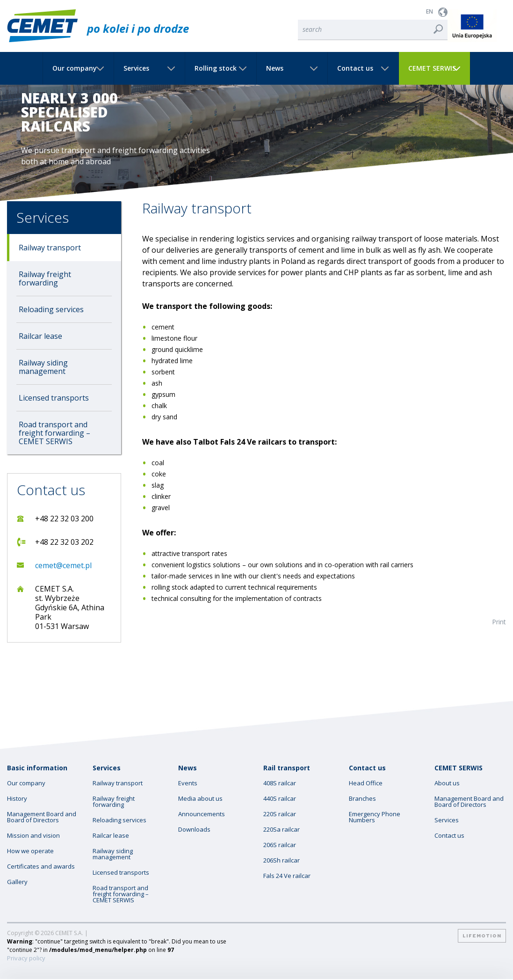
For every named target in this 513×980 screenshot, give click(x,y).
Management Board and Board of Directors (42, 817)
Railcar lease (40, 336)
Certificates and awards (41, 867)
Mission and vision (33, 836)
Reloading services (51, 309)
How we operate (30, 851)
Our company (75, 68)
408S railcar (280, 783)
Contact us (355, 68)
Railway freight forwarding (45, 278)
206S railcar (280, 845)
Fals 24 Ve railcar (287, 876)
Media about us (200, 799)
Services (136, 68)
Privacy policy (26, 958)
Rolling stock (216, 68)
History (17, 799)
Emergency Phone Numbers (375, 817)
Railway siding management (43, 367)
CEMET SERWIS (432, 68)
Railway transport (50, 248)
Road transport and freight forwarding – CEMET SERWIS (54, 433)
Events (188, 783)
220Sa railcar (282, 830)
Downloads (194, 830)
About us (447, 783)
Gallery (17, 882)
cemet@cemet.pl (63, 565)
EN (430, 11)
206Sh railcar (282, 860)
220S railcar (280, 814)
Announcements (202, 814)
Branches (362, 799)
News (275, 68)
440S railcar (280, 799)
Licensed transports (54, 398)
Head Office (366, 783)
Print (499, 622)
